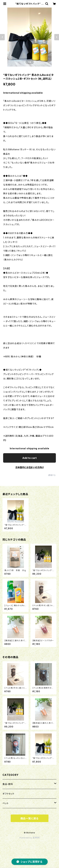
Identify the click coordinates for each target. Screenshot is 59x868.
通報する (52, 475)
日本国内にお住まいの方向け (30, 467)
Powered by (30, 838)
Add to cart (29, 458)
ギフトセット (8, 794)
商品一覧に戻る (30, 818)
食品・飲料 (8, 784)
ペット (6, 803)
